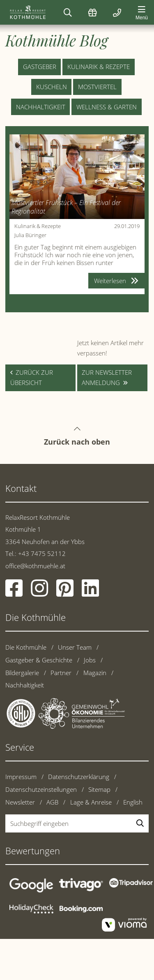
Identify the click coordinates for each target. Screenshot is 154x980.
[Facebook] (14, 593)
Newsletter (20, 802)
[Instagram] (39, 593)
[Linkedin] (90, 593)
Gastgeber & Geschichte (39, 660)
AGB (52, 802)
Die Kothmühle (26, 647)
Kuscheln (52, 87)
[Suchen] (68, 12)
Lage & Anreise (91, 802)
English (133, 802)
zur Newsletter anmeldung (107, 377)
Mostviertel (97, 87)
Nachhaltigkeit (41, 107)
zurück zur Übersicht (32, 377)
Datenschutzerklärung (79, 777)
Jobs (90, 660)
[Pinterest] (65, 593)
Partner (61, 673)
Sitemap (99, 789)
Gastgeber (40, 67)
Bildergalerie (22, 673)
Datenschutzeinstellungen (41, 789)
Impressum (21, 777)
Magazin (95, 673)
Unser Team (75, 647)
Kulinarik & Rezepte (99, 67)
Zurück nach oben (77, 429)
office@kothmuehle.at (35, 566)
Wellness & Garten (107, 107)
